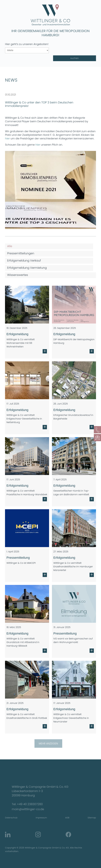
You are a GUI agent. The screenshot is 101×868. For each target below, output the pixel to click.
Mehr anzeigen (48, 743)
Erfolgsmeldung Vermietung (27, 268)
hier (7, 138)
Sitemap (92, 818)
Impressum (41, 818)
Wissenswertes (18, 275)
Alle (10, 246)
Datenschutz (11, 818)
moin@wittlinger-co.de (28, 809)
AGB (67, 818)
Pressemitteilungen (21, 253)
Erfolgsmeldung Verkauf (24, 261)
